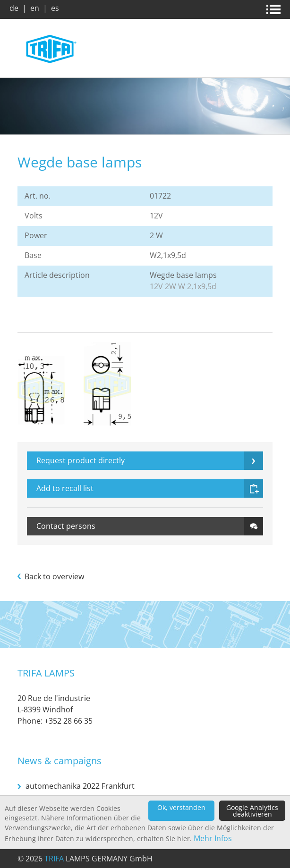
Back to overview (54, 576)
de (14, 8)
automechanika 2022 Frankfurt (80, 786)
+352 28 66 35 (68, 721)
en (35, 8)
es (55, 8)
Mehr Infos (213, 838)
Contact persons (66, 526)
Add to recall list (65, 488)
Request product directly (81, 460)
